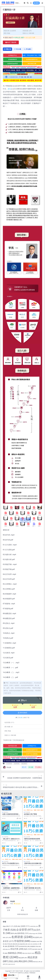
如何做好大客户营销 (30, 814)
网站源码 (6, 886)
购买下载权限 (11, 42)
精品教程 (24, 764)
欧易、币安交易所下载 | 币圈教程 (32, 56)
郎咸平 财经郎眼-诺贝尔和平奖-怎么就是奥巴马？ (33, 889)
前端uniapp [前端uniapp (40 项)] (33, 933)
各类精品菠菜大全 (32, 59)
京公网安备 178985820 (29, 973)
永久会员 (33, 705)
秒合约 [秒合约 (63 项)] (31, 953)
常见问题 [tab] (17, 49)
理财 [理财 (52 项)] (25, 953)
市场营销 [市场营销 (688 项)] (22, 941)
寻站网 (7, 767)
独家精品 (6, 812)
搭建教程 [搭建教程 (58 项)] (34, 946)
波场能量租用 (12, 59)
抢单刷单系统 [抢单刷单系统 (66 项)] (24, 946)
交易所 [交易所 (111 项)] (25, 926)
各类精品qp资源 (13, 63)
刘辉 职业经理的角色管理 (32, 839)
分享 (24, 767)
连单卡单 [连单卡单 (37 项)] (12, 964)
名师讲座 (17, 764)
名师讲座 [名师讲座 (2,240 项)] (22, 937)
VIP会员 (15, 705)
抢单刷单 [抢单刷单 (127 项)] (13, 946)
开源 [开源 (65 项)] (10, 944)
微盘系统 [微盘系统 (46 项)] (24, 944)
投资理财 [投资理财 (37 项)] (36, 944)
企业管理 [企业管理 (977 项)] (25, 930)
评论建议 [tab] (28, 49)
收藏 (31, 767)
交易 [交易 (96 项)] (17, 926)
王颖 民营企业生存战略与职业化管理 (33, 864)
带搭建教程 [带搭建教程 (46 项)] (35, 941)
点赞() (38, 767)
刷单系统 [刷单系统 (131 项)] (23, 933)
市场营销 (28, 812)
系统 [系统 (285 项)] (14, 961)
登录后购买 (23, 713)
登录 (36, 3)
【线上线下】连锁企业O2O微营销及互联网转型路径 (12, 840)
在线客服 (37, 971)
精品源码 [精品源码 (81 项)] (23, 958)
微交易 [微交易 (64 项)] (16, 944)
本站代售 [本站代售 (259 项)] (17, 949)
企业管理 (13, 31)
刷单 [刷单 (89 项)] (14, 933)
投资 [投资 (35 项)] (30, 944)
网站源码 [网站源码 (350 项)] (26, 961)
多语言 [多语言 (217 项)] (8, 941)
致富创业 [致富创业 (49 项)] (37, 962)
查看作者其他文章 (23, 914)
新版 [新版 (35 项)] (8, 949)
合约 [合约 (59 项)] (8, 937)
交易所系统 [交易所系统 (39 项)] (34, 926)
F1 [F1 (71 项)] (11, 926)
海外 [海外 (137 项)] (28, 949)
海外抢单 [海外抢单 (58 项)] (36, 949)
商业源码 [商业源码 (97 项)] (38, 937)
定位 (9, 89)
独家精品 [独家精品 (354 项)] (15, 953)
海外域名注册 (32, 63)
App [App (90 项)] (6, 926)
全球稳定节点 (12, 55)
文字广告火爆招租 (32, 754)
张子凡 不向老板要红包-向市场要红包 (11, 864)
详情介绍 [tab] (7, 49)
